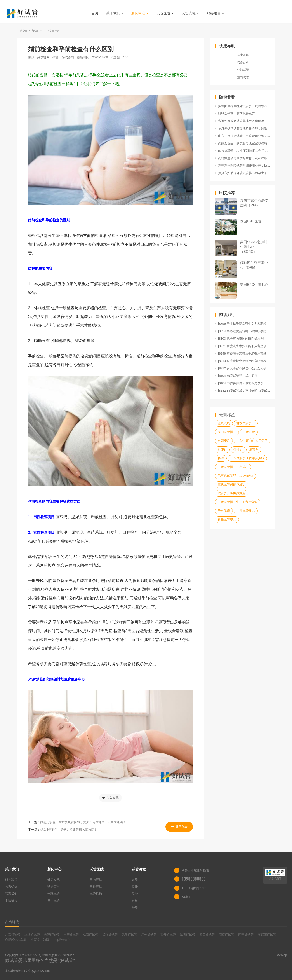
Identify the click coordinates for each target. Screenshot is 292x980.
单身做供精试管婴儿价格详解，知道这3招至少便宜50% (244, 128)
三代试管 (249, 432)
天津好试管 (52, 935)
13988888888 (194, 879)
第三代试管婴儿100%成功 (235, 476)
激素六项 (224, 423)
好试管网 (43, 57)
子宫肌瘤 (224, 511)
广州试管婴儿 (246, 511)
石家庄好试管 (267, 935)
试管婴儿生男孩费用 (231, 493)
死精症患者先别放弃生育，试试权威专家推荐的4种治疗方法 (244, 158)
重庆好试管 (71, 935)
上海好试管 (32, 935)
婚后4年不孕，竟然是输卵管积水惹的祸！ (69, 830)
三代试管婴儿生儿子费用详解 (238, 502)
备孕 (221, 458)
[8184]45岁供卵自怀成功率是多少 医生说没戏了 (244, 383)
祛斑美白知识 (40, 940)
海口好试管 (207, 935)
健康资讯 (243, 55)
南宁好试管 (246, 935)
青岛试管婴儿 (227, 519)
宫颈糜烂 (224, 441)
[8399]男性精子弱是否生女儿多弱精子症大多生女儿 (244, 324)
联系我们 (11, 894)
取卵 (135, 894)
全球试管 (243, 70)
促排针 (238, 449)
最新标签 (227, 415)
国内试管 (243, 77)
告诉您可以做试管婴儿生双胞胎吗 (241, 121)
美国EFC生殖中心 (254, 285)
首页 (95, 13)
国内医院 (96, 880)
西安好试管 (168, 935)
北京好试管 (13, 935)
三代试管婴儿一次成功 (233, 467)
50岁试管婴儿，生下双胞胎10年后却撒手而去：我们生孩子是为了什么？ (244, 151)
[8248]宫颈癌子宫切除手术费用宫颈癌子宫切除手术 (244, 353)
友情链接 (11, 901)
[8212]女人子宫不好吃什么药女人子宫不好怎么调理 (244, 368)
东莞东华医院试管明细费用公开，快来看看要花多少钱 (244, 166)
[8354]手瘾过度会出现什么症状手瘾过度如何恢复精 (244, 331)
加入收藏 (110, 798)
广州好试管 (149, 935)
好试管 (23, 31)
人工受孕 (261, 441)
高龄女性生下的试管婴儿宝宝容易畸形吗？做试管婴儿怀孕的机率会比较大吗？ (244, 143)
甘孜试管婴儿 (246, 423)
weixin (186, 897)
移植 (135, 901)
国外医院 (96, 887)
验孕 (135, 908)
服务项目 (215, 13)
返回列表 (179, 827)
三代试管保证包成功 (231, 484)
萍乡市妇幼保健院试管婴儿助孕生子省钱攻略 (244, 173)
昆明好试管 (188, 935)
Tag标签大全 (62, 940)
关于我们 (115, 13)
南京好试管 (226, 935)
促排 (135, 887)
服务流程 (11, 880)
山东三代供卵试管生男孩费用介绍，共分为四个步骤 (244, 136)
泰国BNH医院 (251, 221)
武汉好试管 (129, 935)
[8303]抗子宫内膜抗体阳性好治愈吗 (242, 339)
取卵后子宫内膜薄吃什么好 (236, 114)
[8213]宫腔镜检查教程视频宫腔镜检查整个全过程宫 (244, 361)
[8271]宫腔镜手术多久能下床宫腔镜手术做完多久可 (244, 346)
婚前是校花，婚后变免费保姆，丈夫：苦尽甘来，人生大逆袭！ (83, 822)
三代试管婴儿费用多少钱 (247, 458)
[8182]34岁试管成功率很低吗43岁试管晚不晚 (244, 391)
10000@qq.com (194, 888)
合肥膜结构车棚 (16, 940)
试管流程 (190, 13)
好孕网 (43, 955)
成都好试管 (90, 935)
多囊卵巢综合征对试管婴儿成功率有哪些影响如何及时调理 (244, 106)
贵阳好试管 (110, 935)
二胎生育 (243, 441)
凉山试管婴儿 (227, 432)
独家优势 (11, 887)
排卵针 (222, 449)
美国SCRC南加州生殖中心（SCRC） (254, 247)
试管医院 (165, 13)
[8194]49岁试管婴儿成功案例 (238, 376)
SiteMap (69, 955)
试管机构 (96, 894)
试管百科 (54, 31)
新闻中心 (140, 13)
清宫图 (254, 449)
